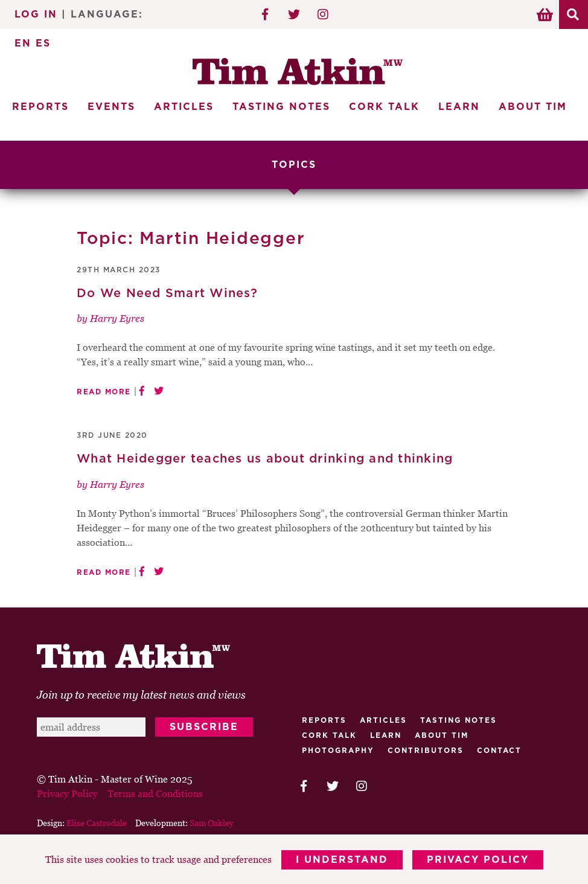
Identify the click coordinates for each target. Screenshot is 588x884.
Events (111, 107)
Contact (499, 751)
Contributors (426, 751)
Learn (459, 107)
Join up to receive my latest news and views (141, 695)
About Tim (533, 107)
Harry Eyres (117, 318)
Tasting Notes (281, 107)
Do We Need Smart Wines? (167, 293)
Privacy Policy (478, 860)
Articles (184, 107)
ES (43, 43)
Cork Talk (384, 107)
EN (23, 43)
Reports (40, 107)
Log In (36, 14)
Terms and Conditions (155, 793)
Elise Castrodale (97, 823)
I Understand (342, 860)
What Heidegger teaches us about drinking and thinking (265, 459)
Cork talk (329, 735)
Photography (338, 751)
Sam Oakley (212, 823)
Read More (104, 392)
